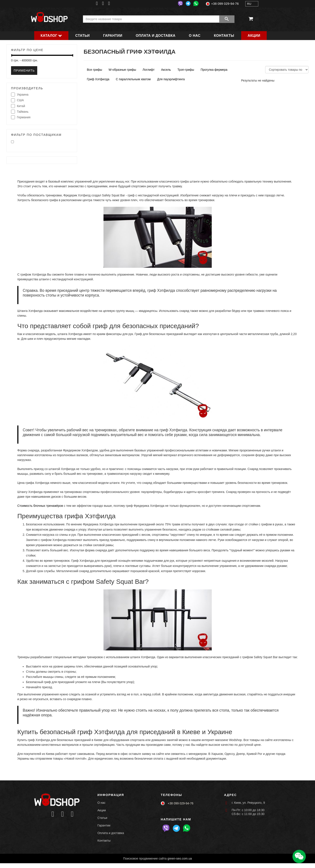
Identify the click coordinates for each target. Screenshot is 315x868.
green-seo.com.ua (180, 858)
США (17, 100)
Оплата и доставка (156, 36)
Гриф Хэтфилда (98, 79)
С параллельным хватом (133, 79)
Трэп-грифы (186, 70)
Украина (20, 95)
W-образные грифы (122, 70)
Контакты (224, 36)
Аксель (166, 70)
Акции (254, 36)
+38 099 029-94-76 (225, 4)
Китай (18, 106)
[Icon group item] (53, 814)
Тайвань (20, 112)
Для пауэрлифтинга (171, 79)
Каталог (49, 36)
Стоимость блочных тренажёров (40, 506)
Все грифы (94, 70)
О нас (195, 36)
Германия (21, 117)
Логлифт (149, 70)
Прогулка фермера (214, 70)
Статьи (82, 36)
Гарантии (113, 36)
